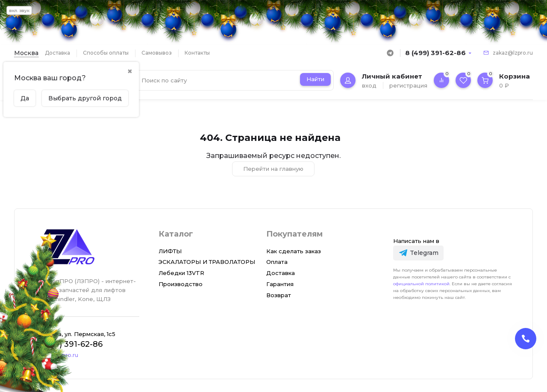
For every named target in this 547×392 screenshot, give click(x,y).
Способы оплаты (106, 53)
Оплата (277, 262)
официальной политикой (421, 284)
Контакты (197, 53)
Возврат (279, 295)
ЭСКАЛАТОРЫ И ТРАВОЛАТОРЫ (207, 262)
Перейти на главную (273, 169)
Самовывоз (157, 53)
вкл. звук (19, 10)
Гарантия (280, 284)
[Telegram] (418, 253)
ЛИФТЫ (170, 251)
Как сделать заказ (294, 251)
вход (369, 85)
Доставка (57, 53)
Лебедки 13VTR (181, 273)
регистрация (408, 85)
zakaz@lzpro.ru (513, 53)
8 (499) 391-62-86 (435, 53)
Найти (315, 79)
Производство (181, 284)
